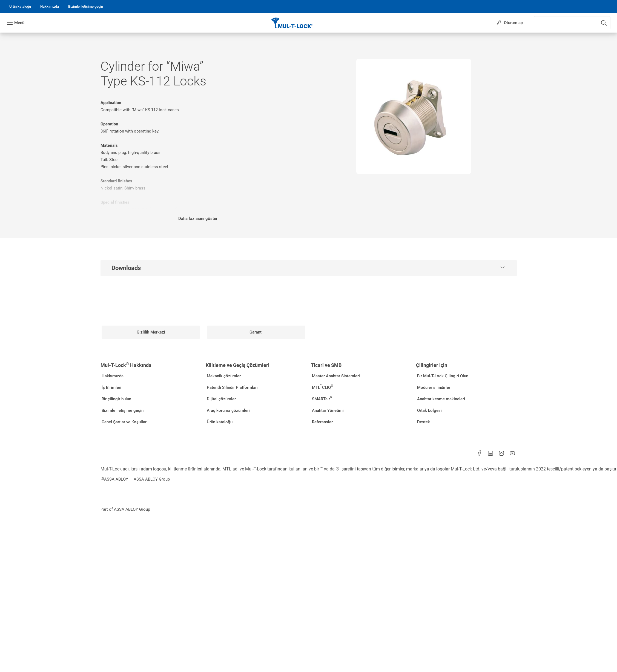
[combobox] (584, 22)
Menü (19, 23)
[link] (20, 7)
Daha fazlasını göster (198, 219)
